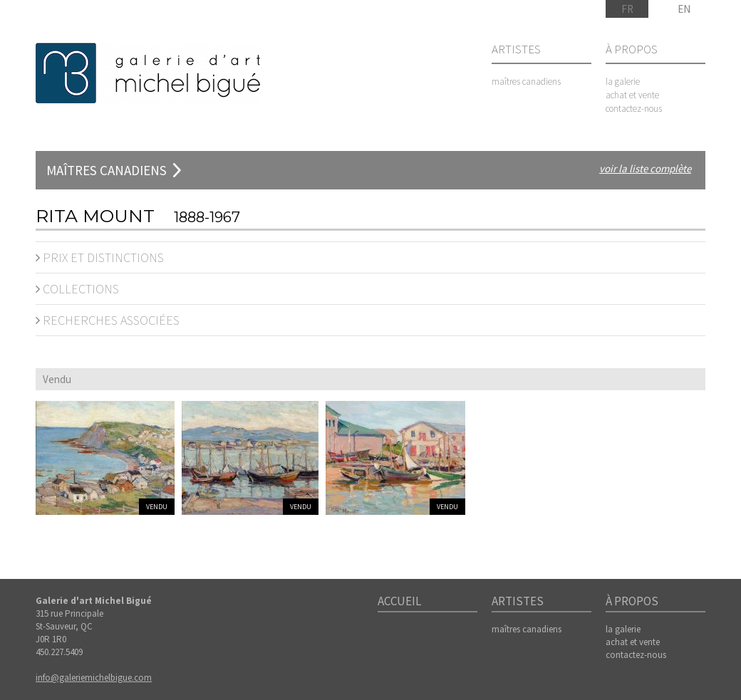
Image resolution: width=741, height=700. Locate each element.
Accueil (399, 602)
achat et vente (632, 95)
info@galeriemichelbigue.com (94, 678)
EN (684, 9)
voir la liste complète (645, 168)
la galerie (623, 82)
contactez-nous (634, 109)
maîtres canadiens (526, 82)
